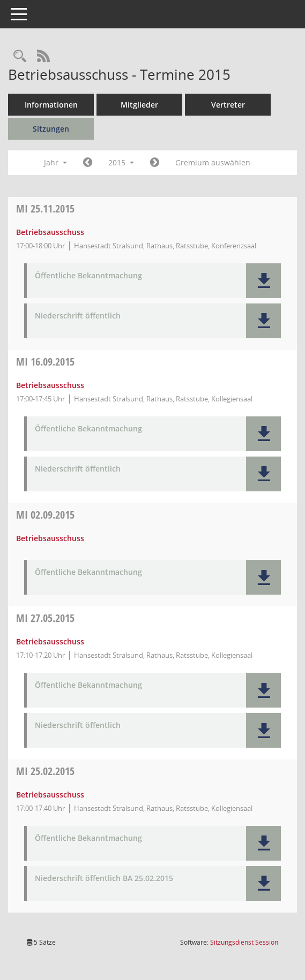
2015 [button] (121, 162)
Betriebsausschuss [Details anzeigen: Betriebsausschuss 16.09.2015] (50, 385)
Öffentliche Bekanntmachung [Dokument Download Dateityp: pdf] (88, 276)
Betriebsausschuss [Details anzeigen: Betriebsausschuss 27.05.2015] (50, 641)
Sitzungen (51, 129)
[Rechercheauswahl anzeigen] (20, 56)
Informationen (51, 105)
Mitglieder (139, 105)
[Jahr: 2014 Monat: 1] (88, 163)
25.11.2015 (45, 208)
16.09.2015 (45, 362)
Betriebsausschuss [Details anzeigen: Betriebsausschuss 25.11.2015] (50, 232)
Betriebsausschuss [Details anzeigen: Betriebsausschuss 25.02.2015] (50, 795)
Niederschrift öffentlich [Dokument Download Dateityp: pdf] (78, 316)
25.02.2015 (45, 771)
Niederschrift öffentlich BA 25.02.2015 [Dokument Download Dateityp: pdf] (104, 879)
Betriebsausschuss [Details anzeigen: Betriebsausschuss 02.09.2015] (50, 538)
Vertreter (228, 105)
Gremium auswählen (213, 162)
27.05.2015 (45, 618)
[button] (263, 281)
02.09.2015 (45, 515)
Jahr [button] (55, 162)
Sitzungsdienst (244, 942)
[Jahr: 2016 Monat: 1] (155, 163)
